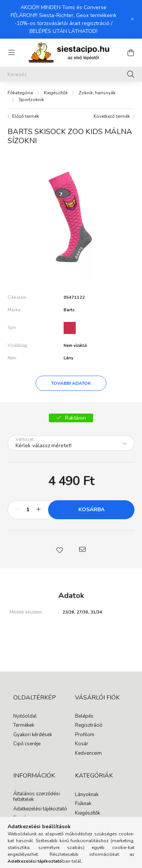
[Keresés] (71, 74)
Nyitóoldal (25, 717)
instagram (92, 838)
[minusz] (17, 510)
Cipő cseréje (27, 744)
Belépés (84, 717)
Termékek (24, 726)
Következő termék (112, 116)
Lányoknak (87, 795)
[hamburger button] (11, 53)
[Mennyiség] (28, 510)
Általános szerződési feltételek (37, 797)
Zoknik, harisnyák (97, 93)
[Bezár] (133, 19)
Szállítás (23, 828)
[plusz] (38, 510)
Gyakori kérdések (33, 735)
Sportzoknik (31, 100)
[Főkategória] (20, 93)
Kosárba (91, 510)
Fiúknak (83, 804)
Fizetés (21, 818)
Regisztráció (89, 726)
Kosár (82, 744)
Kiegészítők (56, 93)
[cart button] (131, 53)
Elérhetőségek (29, 837)
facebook (76, 838)
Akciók (82, 823)
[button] (60, 550)
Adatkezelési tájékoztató (40, 809)
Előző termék (26, 116)
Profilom (85, 735)
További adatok (71, 383)
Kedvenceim (88, 754)
